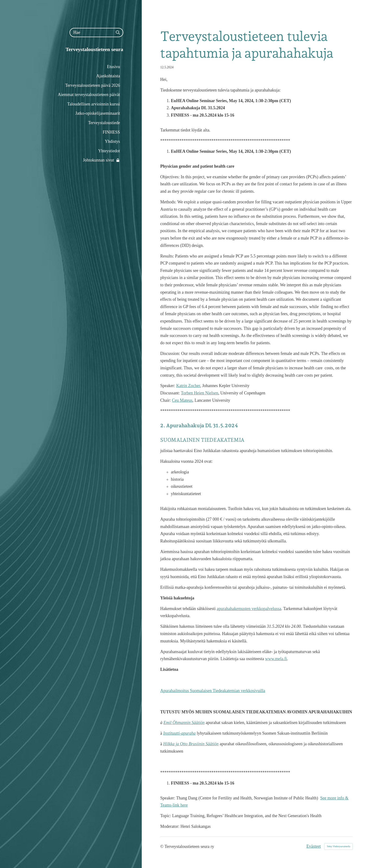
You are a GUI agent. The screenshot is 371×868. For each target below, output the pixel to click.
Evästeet (314, 846)
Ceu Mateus (182, 400)
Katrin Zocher (188, 386)
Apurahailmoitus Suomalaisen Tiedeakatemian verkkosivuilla (213, 691)
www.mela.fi (276, 659)
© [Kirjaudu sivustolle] (162, 846)
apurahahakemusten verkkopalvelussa (249, 609)
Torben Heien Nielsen (200, 393)
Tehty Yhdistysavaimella (338, 846)
